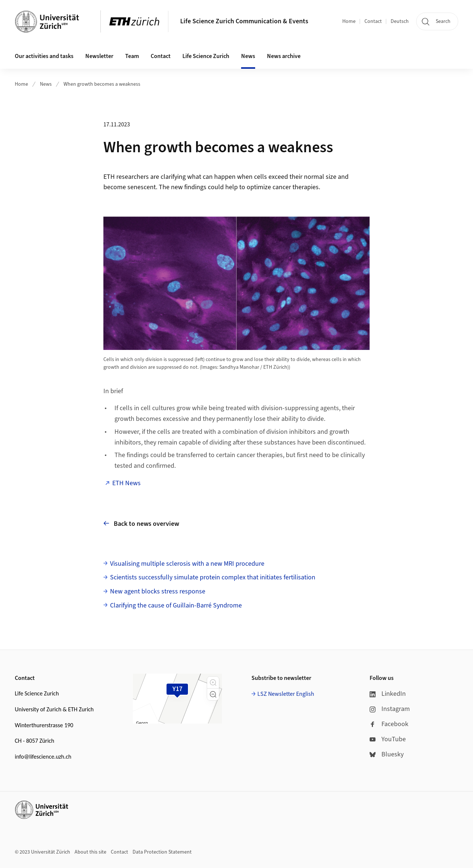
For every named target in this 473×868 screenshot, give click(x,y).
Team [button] (132, 56)
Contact (373, 21)
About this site (90, 852)
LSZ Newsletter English (286, 694)
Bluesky (387, 754)
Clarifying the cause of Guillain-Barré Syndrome (176, 605)
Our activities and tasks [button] (44, 56)
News (46, 84)
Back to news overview (141, 523)
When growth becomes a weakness (102, 84)
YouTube (388, 739)
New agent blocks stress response (158, 591)
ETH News (126, 483)
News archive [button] (284, 56)
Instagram (390, 709)
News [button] (248, 56)
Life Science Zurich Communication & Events (244, 21)
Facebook (389, 724)
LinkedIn (388, 694)
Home (349, 21)
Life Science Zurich (206, 56)
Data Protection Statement (162, 852)
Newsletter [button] (99, 56)
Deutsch (400, 21)
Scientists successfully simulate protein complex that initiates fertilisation (213, 577)
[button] (213, 683)
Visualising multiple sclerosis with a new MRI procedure (187, 564)
